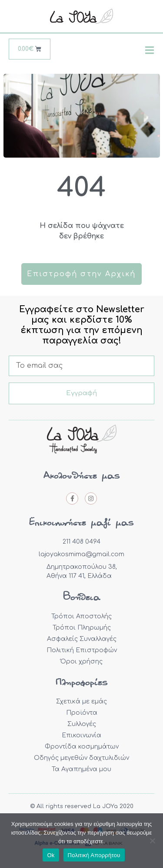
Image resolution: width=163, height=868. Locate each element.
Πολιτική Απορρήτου (94, 855)
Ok (51, 855)
